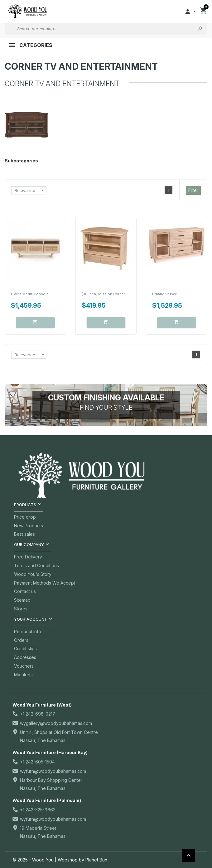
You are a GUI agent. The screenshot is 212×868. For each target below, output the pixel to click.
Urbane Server (164, 294)
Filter (193, 190)
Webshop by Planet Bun (82, 860)
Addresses (25, 657)
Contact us (25, 591)
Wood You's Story (33, 574)
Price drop (25, 517)
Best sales (24, 534)
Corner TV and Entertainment (81, 66)
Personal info (28, 631)
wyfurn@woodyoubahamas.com (53, 771)
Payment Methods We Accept (45, 583)
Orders (21, 640)
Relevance (31, 190)
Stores (21, 609)
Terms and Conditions (36, 565)
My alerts (23, 675)
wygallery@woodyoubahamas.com (56, 723)
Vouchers (24, 666)
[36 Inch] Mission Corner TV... (107, 294)
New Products (29, 526)
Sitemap (22, 600)
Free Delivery (28, 557)
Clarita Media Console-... (32, 294)
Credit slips (25, 649)
